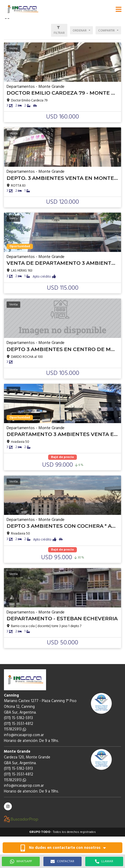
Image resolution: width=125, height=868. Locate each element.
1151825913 (15, 729)
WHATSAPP (21, 861)
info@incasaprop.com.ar (24, 735)
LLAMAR (104, 861)
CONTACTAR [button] (62, 861)
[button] (118, 9)
